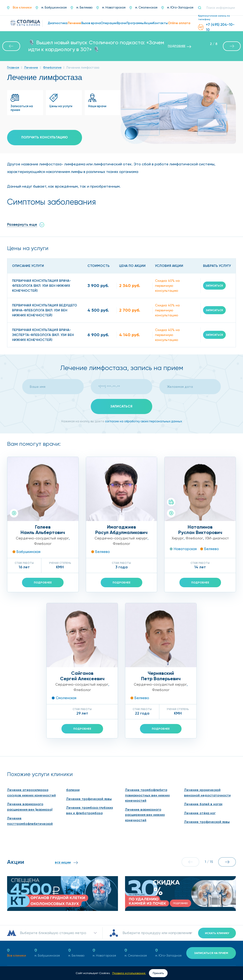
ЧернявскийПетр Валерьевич (161, 676)
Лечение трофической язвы (89, 799)
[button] (11, 46)
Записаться (214, 286)
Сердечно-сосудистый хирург (42, 538)
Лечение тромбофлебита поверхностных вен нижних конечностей (147, 795)
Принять (158, 973)
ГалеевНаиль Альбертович (43, 530)
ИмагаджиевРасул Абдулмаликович (121, 530)
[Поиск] (202, 8)
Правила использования (129, 973)
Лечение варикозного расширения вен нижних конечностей (145, 815)
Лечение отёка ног (200, 813)
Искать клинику (217, 933)
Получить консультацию (45, 137)
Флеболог (43, 544)
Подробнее (43, 583)
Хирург (178, 538)
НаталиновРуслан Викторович (200, 530)
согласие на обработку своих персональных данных (143, 421)
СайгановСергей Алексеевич (82, 676)
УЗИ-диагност (217, 538)
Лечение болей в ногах (203, 804)
